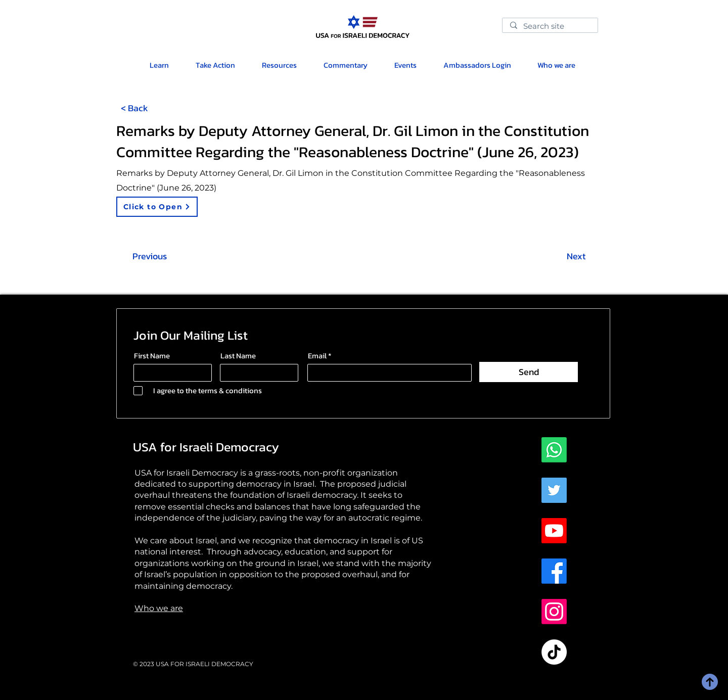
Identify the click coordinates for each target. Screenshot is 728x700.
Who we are (159, 608)
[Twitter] (554, 490)
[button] (279, 65)
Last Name (238, 356)
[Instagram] (554, 612)
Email (317, 356)
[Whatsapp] (554, 450)
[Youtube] (554, 531)
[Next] (576, 256)
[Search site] (550, 27)
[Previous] (150, 256)
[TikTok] (554, 652)
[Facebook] (554, 571)
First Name (152, 356)
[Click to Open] (157, 207)
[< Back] (134, 108)
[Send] (529, 372)
